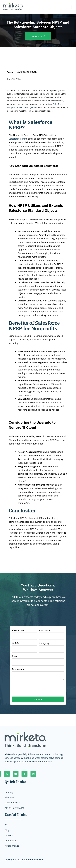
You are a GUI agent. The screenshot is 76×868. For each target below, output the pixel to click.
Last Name (45, 630)
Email (15, 656)
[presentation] (35, 689)
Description (18, 669)
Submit (38, 699)
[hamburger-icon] (68, 7)
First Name (18, 630)
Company (44, 643)
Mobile (16, 643)
